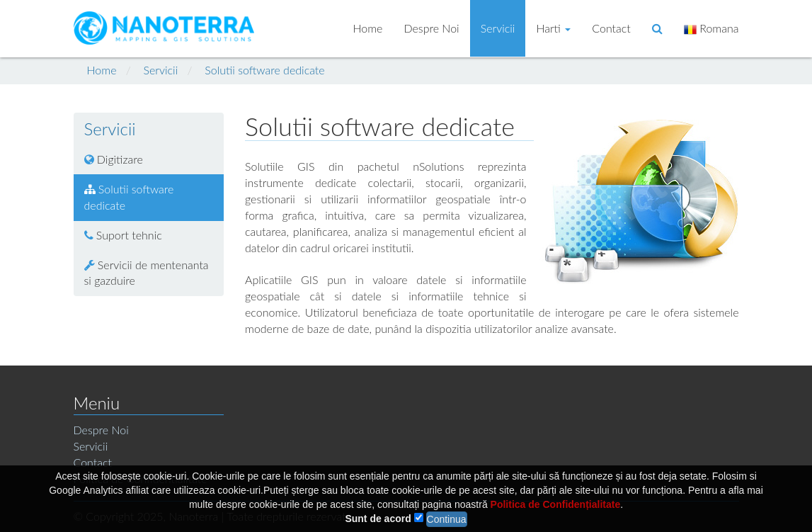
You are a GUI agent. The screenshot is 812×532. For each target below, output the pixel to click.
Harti (553, 28)
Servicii (498, 28)
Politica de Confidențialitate (556, 508)
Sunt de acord (378, 522)
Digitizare (114, 159)
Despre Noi (431, 28)
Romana (711, 29)
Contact (611, 28)
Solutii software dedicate (264, 70)
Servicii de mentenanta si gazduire (147, 273)
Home (367, 28)
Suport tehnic (123, 235)
